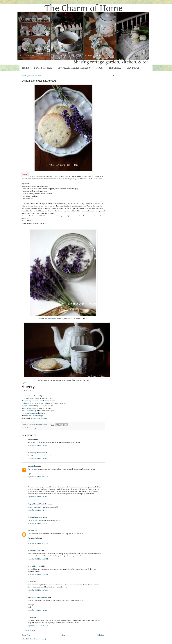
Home (25, 68)
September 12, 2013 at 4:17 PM (38, 626)
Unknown (31, 531)
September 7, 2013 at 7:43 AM (37, 610)
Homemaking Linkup (29, 401)
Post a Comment (30, 630)
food (28, 428)
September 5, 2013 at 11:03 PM (38, 559)
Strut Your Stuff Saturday (31, 398)
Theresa (30, 582)
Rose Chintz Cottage (35, 416)
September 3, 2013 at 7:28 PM (37, 446)
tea (44, 428)
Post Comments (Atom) (38, 639)
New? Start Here (43, 68)
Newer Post (26, 635)
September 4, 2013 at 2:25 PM (37, 497)
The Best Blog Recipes (30, 413)
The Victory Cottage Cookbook (74, 68)
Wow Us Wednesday (29, 411)
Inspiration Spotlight (40, 418)
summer (40, 428)
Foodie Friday (26, 396)
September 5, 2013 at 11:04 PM (38, 574)
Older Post (101, 635)
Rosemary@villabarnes (36, 453)
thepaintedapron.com (35, 517)
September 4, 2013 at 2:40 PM (37, 510)
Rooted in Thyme (28, 406)
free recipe (34, 428)
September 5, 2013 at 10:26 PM (38, 543)
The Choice (115, 68)
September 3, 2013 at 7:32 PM (37, 459)
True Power (133, 68)
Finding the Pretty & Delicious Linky (35, 403)
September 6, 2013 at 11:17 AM (38, 590)
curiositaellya (32, 466)
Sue (29, 484)
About (100, 68)
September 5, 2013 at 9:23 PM (37, 523)
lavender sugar (53, 319)
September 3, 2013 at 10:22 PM (38, 477)
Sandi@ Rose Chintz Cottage (38, 597)
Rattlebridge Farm (34, 551)
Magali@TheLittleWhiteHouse (38, 504)
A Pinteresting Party (29, 408)
